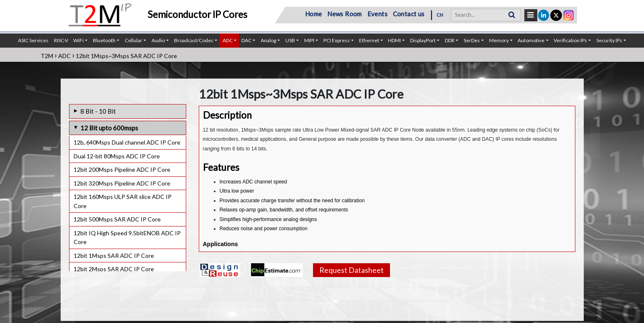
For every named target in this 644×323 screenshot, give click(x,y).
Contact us (409, 14)
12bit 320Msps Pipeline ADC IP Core (122, 183)
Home (314, 14)
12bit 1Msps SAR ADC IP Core (114, 256)
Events (377, 14)
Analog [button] (268, 40)
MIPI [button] (309, 40)
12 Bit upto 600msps (109, 128)
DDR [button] (450, 40)
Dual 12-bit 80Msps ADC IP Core (117, 156)
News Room (345, 14)
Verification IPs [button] (570, 40)
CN (440, 15)
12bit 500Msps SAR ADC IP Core (117, 219)
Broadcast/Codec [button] (194, 40)
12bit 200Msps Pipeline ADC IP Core (122, 169)
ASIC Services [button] (33, 40)
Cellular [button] (133, 40)
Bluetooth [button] (104, 40)
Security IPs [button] (609, 40)
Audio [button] (158, 40)
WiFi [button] (78, 40)
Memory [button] (499, 40)
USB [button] (290, 40)
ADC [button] (228, 40)
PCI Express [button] (337, 40)
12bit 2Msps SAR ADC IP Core (114, 269)
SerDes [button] (472, 40)
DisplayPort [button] (423, 40)
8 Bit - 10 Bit (98, 111)
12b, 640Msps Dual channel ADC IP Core (127, 142)
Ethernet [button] (369, 40)
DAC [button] (246, 40)
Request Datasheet (352, 270)
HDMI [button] (394, 40)
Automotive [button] (531, 40)
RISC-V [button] (61, 40)
